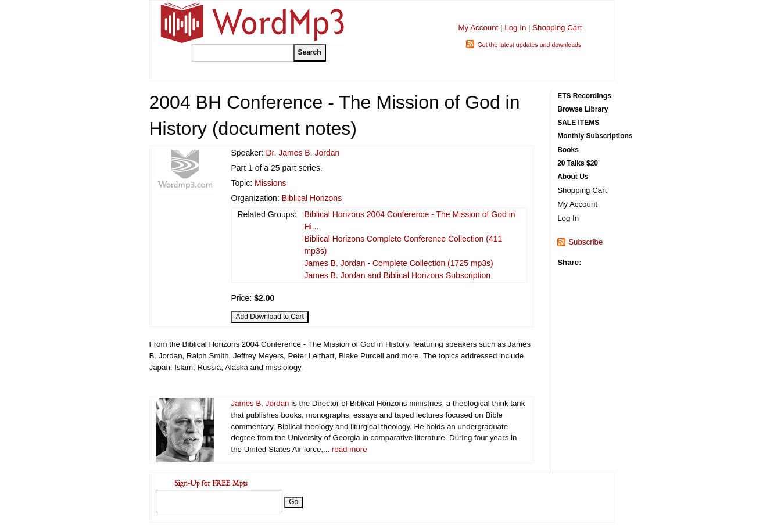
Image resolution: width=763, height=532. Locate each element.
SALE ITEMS (578, 123)
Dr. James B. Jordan (302, 153)
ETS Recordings (584, 96)
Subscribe (585, 242)
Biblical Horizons (312, 198)
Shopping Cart (557, 28)
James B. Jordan (260, 403)
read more (350, 449)
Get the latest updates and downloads (529, 45)
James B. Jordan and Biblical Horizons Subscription (397, 275)
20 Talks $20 (578, 163)
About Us (573, 177)
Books (568, 150)
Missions (270, 183)
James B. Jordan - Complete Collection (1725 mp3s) (398, 263)
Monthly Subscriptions (595, 136)
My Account (478, 28)
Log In (515, 28)
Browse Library (583, 109)
